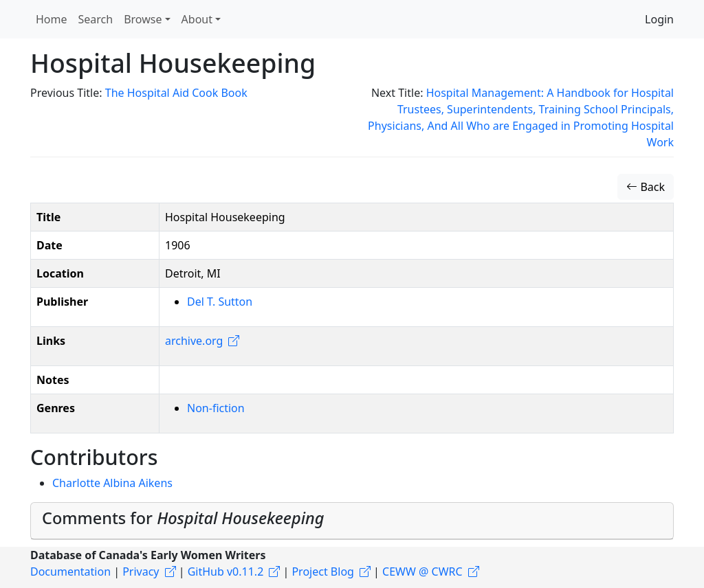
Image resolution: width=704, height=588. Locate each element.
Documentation (70, 572)
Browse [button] (143, 19)
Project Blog (322, 572)
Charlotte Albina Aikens (112, 483)
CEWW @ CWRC (422, 572)
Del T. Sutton (220, 302)
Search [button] (96, 19)
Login (659, 19)
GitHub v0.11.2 (226, 572)
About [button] (197, 19)
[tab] (352, 521)
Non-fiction (216, 408)
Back (646, 187)
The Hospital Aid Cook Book (176, 93)
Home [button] (52, 19)
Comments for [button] (183, 518)
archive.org (194, 341)
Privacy (141, 572)
